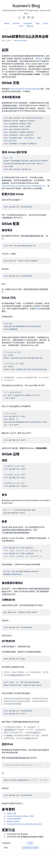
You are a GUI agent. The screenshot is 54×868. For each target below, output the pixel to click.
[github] (24, 17)
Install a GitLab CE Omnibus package (24, 89)
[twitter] (33, 17)
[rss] (20, 17)
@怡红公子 (40, 58)
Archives (16, 23)
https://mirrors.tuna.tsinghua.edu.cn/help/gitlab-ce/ (23, 186)
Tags (38, 23)
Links (21, 26)
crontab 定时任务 (14, 819)
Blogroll (30, 26)
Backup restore (13, 821)
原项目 (38, 309)
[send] (28, 17)
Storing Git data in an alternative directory (24, 824)
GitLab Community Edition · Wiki (20, 816)
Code (30, 843)
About (7, 23)
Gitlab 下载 (11, 813)
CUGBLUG (27, 848)
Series (46, 23)
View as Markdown (21, 41)
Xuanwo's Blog (26, 6)
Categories (28, 23)
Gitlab (35, 848)
